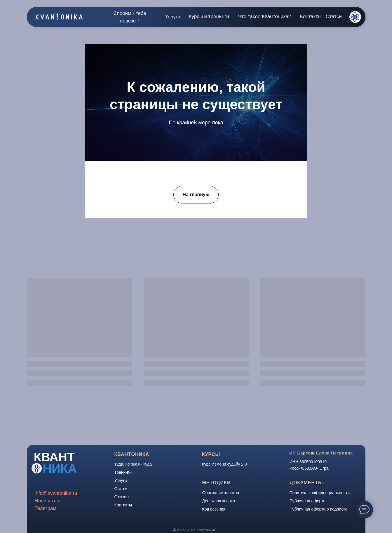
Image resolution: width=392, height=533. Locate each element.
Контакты (311, 16)
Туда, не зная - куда (133, 464)
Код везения (214, 509)
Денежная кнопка (219, 501)
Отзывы (122, 497)
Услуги (173, 17)
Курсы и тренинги (209, 16)
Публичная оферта (308, 501)
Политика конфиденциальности (320, 493)
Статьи (334, 16)
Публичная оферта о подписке (319, 509)
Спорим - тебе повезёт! (130, 17)
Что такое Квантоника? (265, 16)
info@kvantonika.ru (56, 493)
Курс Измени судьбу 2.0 (224, 464)
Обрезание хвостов (221, 493)
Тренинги (123, 472)
